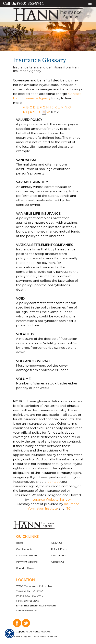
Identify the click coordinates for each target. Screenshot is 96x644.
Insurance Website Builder (50, 500)
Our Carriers (58, 555)
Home (20, 543)
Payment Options (27, 562)
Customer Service (26, 555)
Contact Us (58, 562)
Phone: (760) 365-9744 (29, 596)
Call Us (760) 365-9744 (23, 4)
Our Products (24, 549)
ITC (68, 508)
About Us (57, 543)
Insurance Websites (31, 495)
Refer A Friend (59, 549)
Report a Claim (25, 568)
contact (54, 482)
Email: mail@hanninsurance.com (36, 606)
